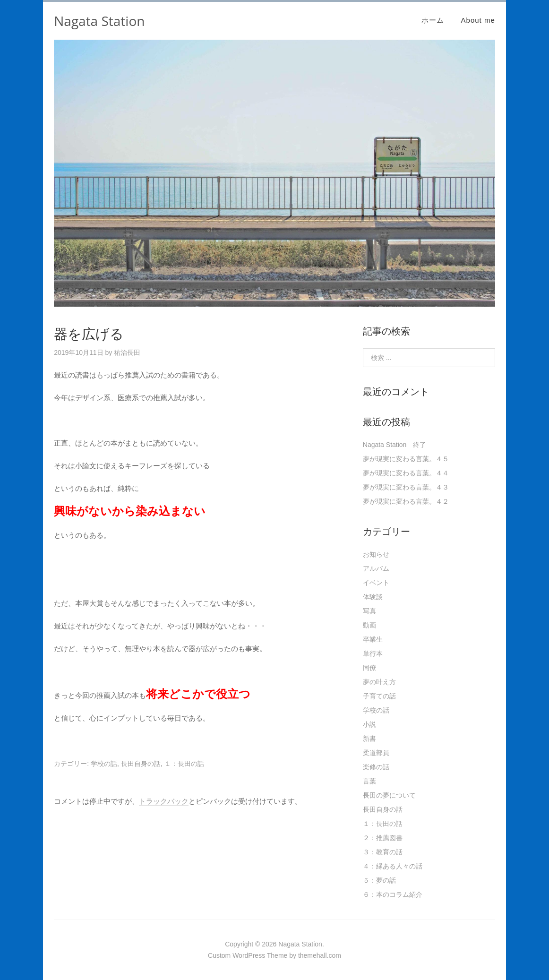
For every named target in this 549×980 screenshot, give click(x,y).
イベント (376, 583)
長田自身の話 (141, 764)
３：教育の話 (383, 852)
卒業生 (373, 639)
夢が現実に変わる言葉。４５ (406, 459)
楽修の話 (376, 767)
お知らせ (376, 554)
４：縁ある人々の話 (393, 866)
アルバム (376, 568)
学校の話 (104, 764)
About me (478, 20)
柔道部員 (376, 753)
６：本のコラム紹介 (393, 894)
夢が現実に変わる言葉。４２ (406, 501)
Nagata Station (99, 21)
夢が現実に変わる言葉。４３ (406, 487)
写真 (369, 611)
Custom (219, 955)
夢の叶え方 (379, 682)
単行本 (373, 653)
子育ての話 (379, 696)
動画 (369, 625)
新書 (369, 739)
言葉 (369, 781)
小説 (369, 724)
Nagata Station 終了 (395, 445)
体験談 (373, 597)
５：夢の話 (379, 880)
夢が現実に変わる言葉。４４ (406, 473)
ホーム (433, 20)
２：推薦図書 (383, 838)
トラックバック (164, 801)
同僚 (369, 668)
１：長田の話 (184, 764)
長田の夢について (389, 795)
